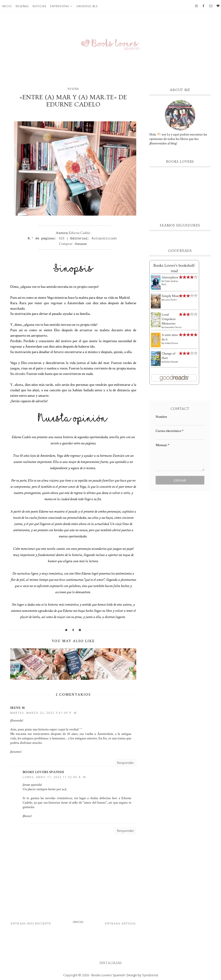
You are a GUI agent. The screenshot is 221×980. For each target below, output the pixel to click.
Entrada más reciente (31, 924)
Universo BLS (87, 6)
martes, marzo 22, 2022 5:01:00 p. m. (44, 713)
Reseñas (22, 6)
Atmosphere (170, 277)
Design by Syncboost (142, 975)
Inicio (7, 6)
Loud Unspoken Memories (169, 319)
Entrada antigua (120, 924)
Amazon (81, 244)
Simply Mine (170, 296)
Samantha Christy (173, 327)
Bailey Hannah (171, 362)
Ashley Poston (171, 343)
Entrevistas (60, 6)
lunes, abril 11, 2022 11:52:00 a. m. (55, 777)
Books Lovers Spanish (43, 772)
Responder (126, 763)
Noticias (39, 6)
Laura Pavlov (171, 300)
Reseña (73, 89)
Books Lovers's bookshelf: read (174, 268)
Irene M (17, 708)
